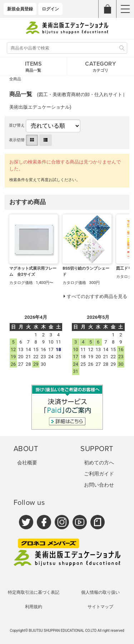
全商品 (15, 79)
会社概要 (27, 463)
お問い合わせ (99, 485)
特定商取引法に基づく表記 (34, 592)
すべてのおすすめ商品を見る (97, 296)
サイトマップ (100, 607)
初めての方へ (99, 463)
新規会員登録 (20, 9)
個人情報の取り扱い (100, 592)
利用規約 (34, 607)
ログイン (50, 9)
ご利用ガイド (99, 474)
